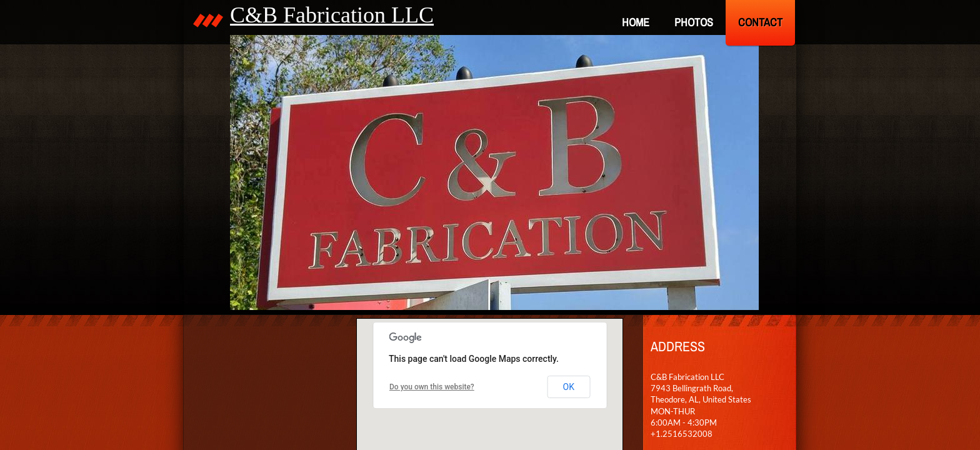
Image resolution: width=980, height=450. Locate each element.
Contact (760, 22)
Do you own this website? (432, 387)
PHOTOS (694, 22)
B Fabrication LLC (348, 15)
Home (636, 22)
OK (569, 387)
